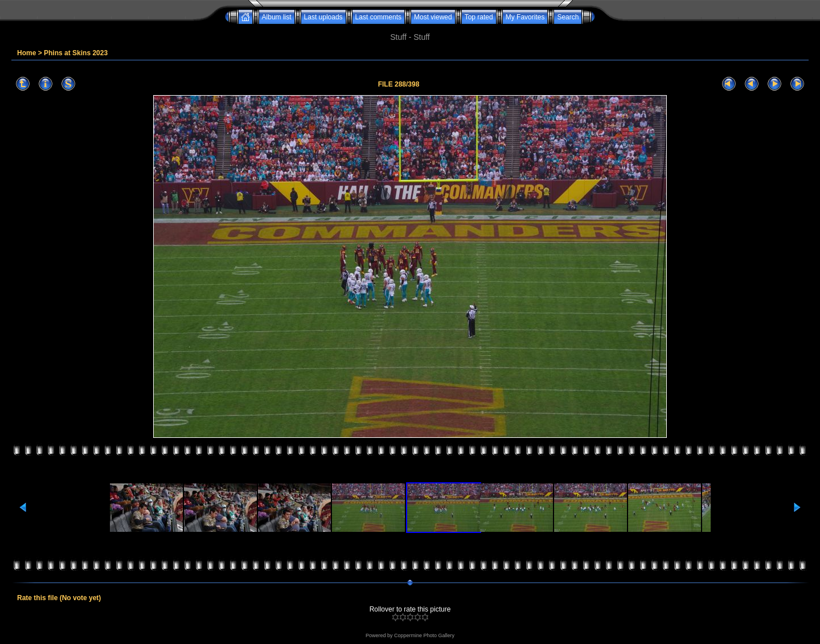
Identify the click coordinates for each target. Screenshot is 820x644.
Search (568, 17)
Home (26, 53)
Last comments (378, 17)
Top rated (479, 17)
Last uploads (323, 17)
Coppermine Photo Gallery (424, 635)
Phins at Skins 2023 (76, 53)
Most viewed (433, 17)
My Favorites (525, 17)
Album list (277, 17)
